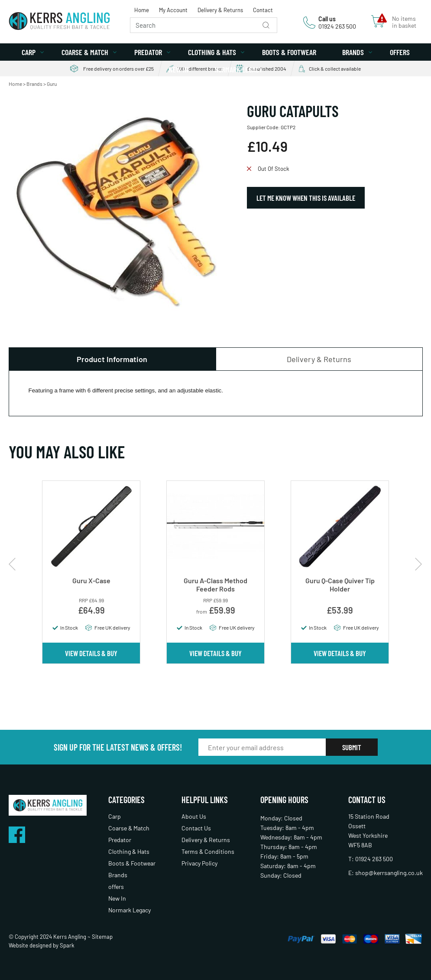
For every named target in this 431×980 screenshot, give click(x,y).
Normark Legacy (238, 69)
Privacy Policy (199, 863)
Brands (353, 52)
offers (400, 52)
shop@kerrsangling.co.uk (389, 873)
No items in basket (404, 22)
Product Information (112, 359)
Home (142, 10)
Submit (352, 747)
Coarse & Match (85, 52)
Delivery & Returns (220, 10)
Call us (327, 19)
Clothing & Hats (212, 52)
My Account (173, 10)
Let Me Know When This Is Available (306, 198)
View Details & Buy (91, 653)
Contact (263, 10)
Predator (148, 52)
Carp (29, 52)
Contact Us (196, 828)
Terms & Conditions (208, 851)
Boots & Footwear (289, 52)
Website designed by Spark (42, 945)
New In (178, 69)
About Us (194, 816)
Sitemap (102, 937)
